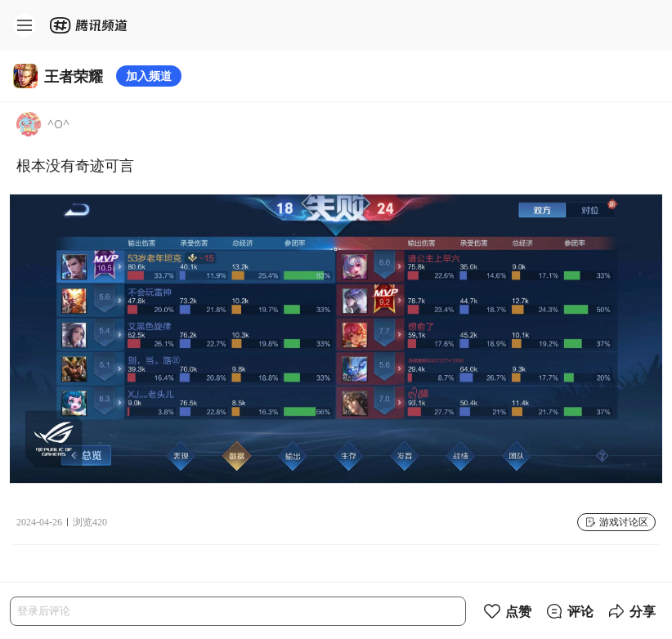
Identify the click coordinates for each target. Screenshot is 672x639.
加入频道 (149, 76)
